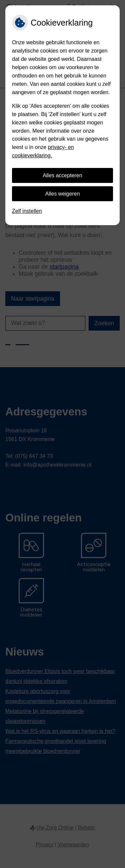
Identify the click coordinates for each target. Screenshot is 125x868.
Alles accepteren (62, 175)
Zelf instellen (27, 211)
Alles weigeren (62, 194)
